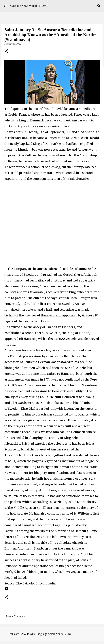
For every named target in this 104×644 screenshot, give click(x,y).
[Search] (99, 6)
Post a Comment (16, 616)
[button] (7, 52)
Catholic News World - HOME (29, 6)
